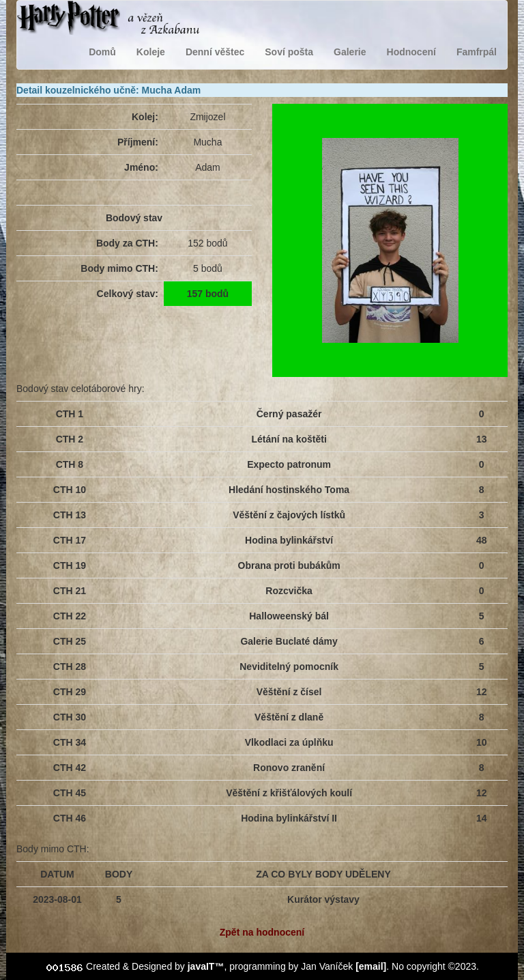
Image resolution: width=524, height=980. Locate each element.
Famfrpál (477, 52)
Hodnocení (411, 52)
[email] (371, 966)
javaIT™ (206, 966)
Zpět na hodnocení (262, 932)
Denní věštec (215, 52)
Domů (102, 52)
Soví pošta (289, 52)
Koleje (151, 52)
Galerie (350, 52)
